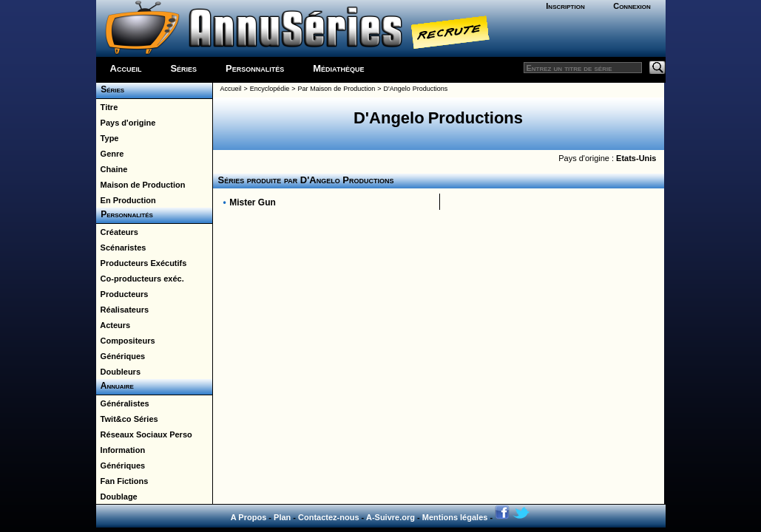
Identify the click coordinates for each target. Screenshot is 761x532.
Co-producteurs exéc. (140, 279)
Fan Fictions (122, 481)
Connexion (632, 6)
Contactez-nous (329, 517)
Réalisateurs (123, 310)
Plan (282, 517)
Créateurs (117, 232)
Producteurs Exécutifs (142, 263)
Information (121, 450)
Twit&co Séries (127, 419)
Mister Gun (253, 202)
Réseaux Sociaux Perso (144, 434)
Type (108, 138)
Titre (107, 107)
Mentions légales (455, 517)
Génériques (121, 356)
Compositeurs (126, 341)
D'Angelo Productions (416, 89)
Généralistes (123, 403)
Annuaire (115, 386)
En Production (126, 200)
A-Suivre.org (390, 517)
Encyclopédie (270, 89)
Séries (183, 68)
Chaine (112, 169)
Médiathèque (338, 68)
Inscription (565, 6)
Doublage (117, 497)
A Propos (249, 517)
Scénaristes (121, 248)
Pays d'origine (126, 123)
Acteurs (114, 325)
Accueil (126, 68)
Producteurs (122, 294)
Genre (110, 154)
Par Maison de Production (336, 89)
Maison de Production (141, 185)
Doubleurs (119, 372)
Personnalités (255, 68)
